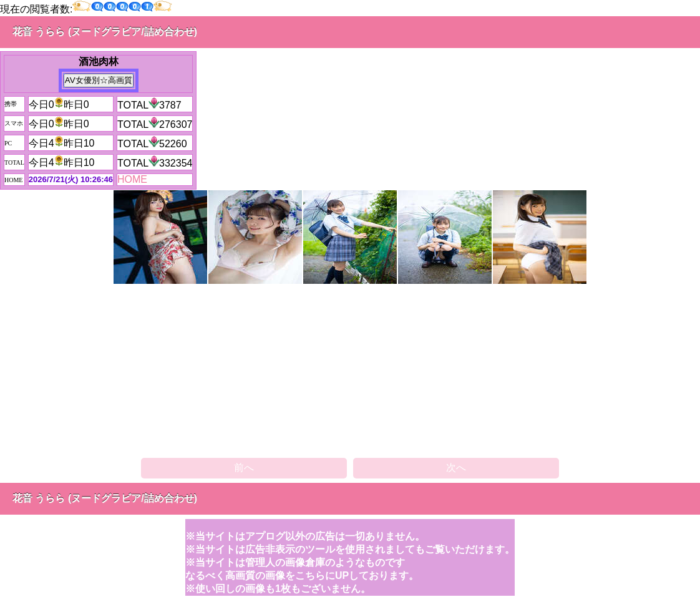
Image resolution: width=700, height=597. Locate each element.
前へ (244, 468)
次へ (456, 468)
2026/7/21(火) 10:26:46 (71, 179)
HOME (132, 179)
